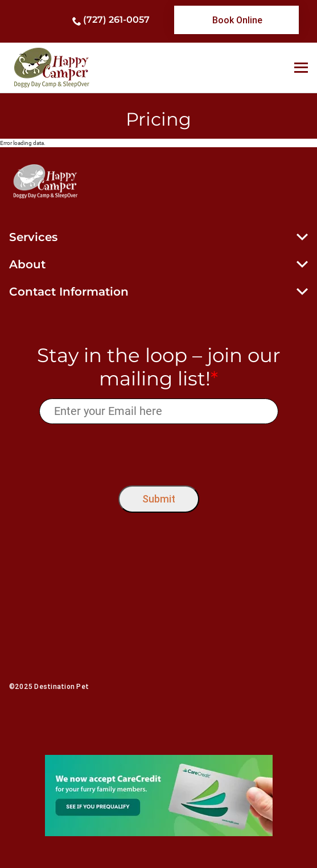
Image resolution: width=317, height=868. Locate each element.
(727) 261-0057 (116, 20)
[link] (236, 20)
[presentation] (158, 452)
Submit (159, 499)
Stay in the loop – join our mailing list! (159, 367)
